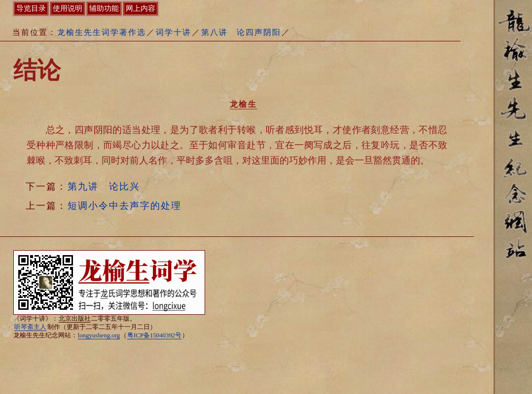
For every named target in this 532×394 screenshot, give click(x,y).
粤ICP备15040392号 (154, 335)
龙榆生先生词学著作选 (102, 32)
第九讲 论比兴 (104, 186)
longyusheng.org (99, 335)
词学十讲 (174, 32)
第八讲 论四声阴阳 (241, 32)
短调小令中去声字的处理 (124, 206)
